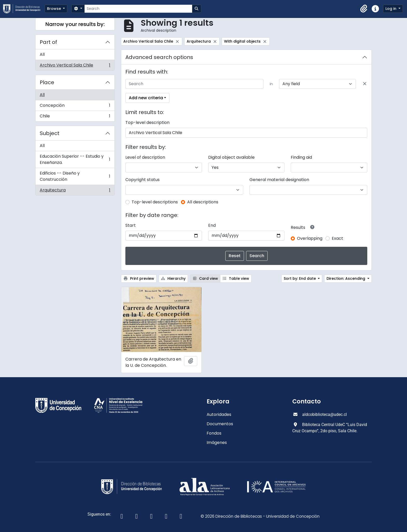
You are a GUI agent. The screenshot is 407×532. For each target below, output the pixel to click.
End (212, 225)
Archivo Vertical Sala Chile (75, 66)
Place (47, 82)
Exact (337, 238)
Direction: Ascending (346, 278)
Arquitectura (75, 191)
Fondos (214, 433)
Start (131, 225)
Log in (391, 9)
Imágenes (217, 443)
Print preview (139, 278)
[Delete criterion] (365, 84)
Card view (205, 278)
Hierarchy (173, 278)
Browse (55, 9)
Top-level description (147, 122)
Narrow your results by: (75, 24)
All (42, 54)
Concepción (75, 107)
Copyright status (143, 180)
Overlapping (310, 238)
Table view (236, 278)
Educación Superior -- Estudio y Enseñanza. (75, 159)
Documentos (220, 424)
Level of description (145, 157)
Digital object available (231, 157)
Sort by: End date (300, 278)
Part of (48, 42)
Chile (75, 117)
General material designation (279, 180)
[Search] (138, 9)
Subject (50, 133)
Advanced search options (159, 57)
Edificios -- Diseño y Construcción (75, 176)
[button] (364, 9)
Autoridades (219, 414)
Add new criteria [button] (146, 98)
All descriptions (203, 202)
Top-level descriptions (155, 202)
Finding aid (301, 157)
